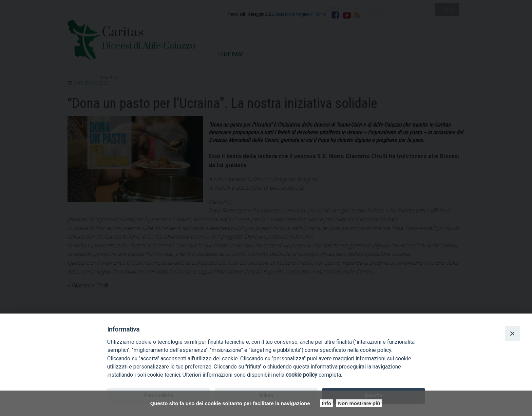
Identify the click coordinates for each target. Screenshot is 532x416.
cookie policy (301, 375)
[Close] (512, 333)
